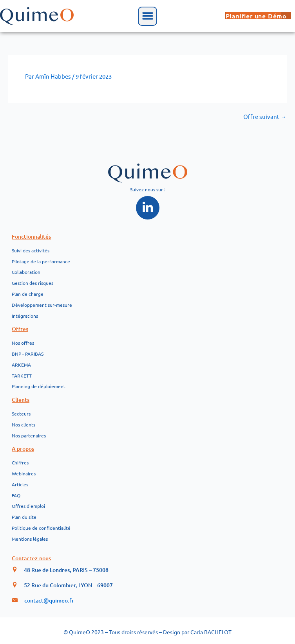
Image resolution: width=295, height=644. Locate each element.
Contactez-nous (31, 558)
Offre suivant (265, 117)
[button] (147, 16)
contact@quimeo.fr (49, 600)
